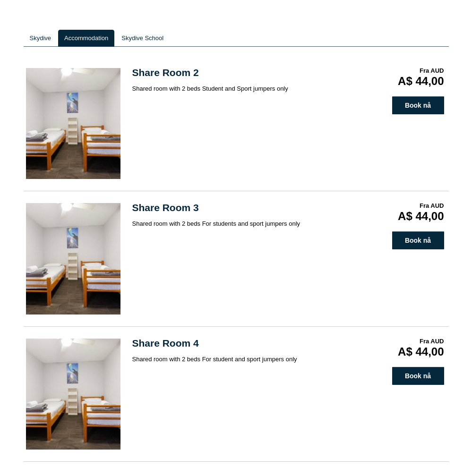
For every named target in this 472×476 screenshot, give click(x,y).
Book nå (418, 105)
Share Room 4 (166, 343)
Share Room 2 (166, 72)
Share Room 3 (166, 208)
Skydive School (142, 38)
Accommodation (86, 38)
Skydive (41, 38)
